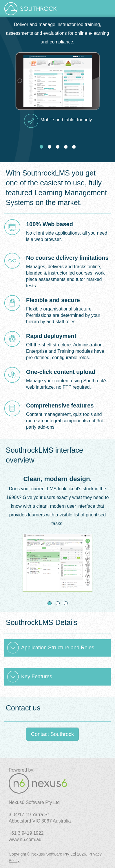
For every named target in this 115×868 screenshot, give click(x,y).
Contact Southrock (52, 734)
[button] (58, 648)
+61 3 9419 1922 (26, 833)
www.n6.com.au (25, 839)
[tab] (58, 648)
